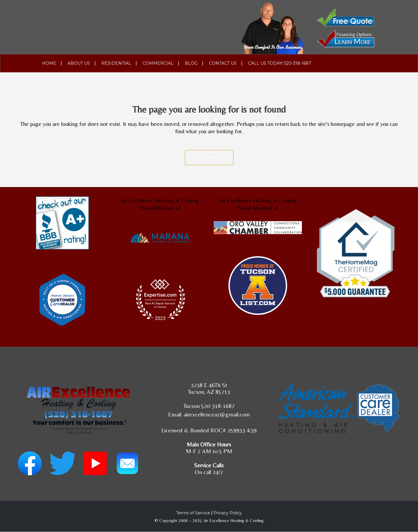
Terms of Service (193, 513)
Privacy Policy (228, 513)
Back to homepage (209, 158)
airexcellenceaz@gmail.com (217, 414)
